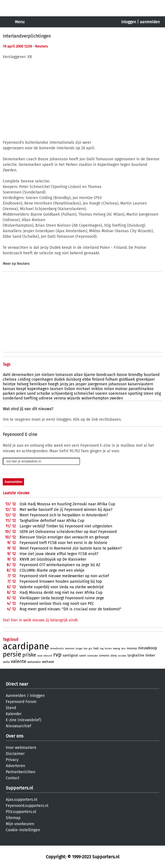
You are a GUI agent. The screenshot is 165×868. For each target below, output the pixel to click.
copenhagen (42, 379)
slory (114, 656)
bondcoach (106, 375)
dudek (59, 379)
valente (18, 661)
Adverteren (15, 766)
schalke (43, 394)
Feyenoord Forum (21, 702)
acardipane (26, 646)
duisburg (74, 379)
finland (98, 379)
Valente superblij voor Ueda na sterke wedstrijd (62, 587)
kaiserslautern (140, 384)
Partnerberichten (21, 772)
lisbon (70, 389)
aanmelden (150, 22)
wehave (48, 662)
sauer (83, 656)
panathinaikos (141, 389)
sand (31, 394)
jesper (81, 384)
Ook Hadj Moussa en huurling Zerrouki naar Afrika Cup (67, 504)
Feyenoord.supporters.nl (27, 806)
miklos (97, 389)
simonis (104, 656)
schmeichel (84, 394)
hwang (116, 649)
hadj (96, 649)
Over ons (14, 736)
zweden (116, 398)
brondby (135, 375)
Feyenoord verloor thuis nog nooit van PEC (57, 604)
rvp (57, 655)
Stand (11, 708)
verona (60, 398)
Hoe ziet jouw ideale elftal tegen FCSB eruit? (59, 554)
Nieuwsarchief (18, 726)
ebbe (87, 379)
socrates (122, 656)
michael (83, 389)
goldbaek (127, 379)
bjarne (90, 375)
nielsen (48, 375)
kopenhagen (38, 389)
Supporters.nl (19, 788)
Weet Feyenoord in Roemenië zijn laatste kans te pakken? (71, 548)
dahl (7, 375)
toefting (31, 398)
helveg (23, 384)
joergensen (98, 384)
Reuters (23, 264)
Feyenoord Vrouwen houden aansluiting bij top (61, 581)
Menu (20, 22)
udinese (46, 398)
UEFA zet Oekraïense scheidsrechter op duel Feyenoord (68, 532)
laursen (57, 389)
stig (158, 394)
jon (38, 375)
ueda (6, 662)
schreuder (93, 656)
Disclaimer (15, 754)
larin (123, 649)
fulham (112, 379)
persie (12, 654)
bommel (70, 649)
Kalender (14, 714)
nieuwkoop (147, 648)
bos (86, 649)
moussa (132, 648)
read (40, 656)
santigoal (70, 655)
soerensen (118, 394)
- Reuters (40, 46)
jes (72, 384)
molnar (121, 389)
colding (24, 379)
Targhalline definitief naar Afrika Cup (52, 521)
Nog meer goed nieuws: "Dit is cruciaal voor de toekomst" (70, 609)
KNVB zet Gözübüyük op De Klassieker (53, 559)
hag (102, 649)
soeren (101, 394)
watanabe (34, 662)
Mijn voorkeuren (20, 824)
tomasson (64, 375)
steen (148, 394)
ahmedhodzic (57, 649)
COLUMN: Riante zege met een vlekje (52, 570)
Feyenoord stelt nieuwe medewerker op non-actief (64, 576)
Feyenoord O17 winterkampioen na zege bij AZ (60, 565)
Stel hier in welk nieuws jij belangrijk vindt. (41, 620)
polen (21, 394)
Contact (13, 778)
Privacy (12, 760)
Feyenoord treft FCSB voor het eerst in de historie (63, 543)
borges (79, 649)
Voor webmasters (21, 748)
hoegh (53, 384)
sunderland (13, 398)
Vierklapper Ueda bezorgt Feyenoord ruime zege (62, 598)
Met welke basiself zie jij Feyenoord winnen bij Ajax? (66, 510)
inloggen (129, 22)
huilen (108, 649)
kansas (9, 389)
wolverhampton (95, 398)
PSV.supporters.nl (21, 812)
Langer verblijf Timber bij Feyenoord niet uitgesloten (66, 526)
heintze (9, 384)
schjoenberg (62, 394)
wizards (74, 398)
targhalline (136, 655)
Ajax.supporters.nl (22, 800)
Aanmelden (16, 696)
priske (29, 655)
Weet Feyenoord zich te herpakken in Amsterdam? (64, 515)
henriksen (38, 384)
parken (9, 394)
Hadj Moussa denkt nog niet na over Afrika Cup (61, 593)
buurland (152, 375)
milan (109, 389)
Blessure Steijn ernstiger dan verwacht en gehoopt (64, 537)
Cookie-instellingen (23, 830)
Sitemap (13, 818)
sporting (135, 394)
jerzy (64, 384)
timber (150, 655)
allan (78, 375)
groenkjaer (145, 379)
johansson (118, 384)
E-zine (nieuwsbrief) (24, 720)
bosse (122, 375)
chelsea (10, 379)
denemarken (23, 375)
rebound (48, 656)
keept (21, 389)
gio (90, 649)
